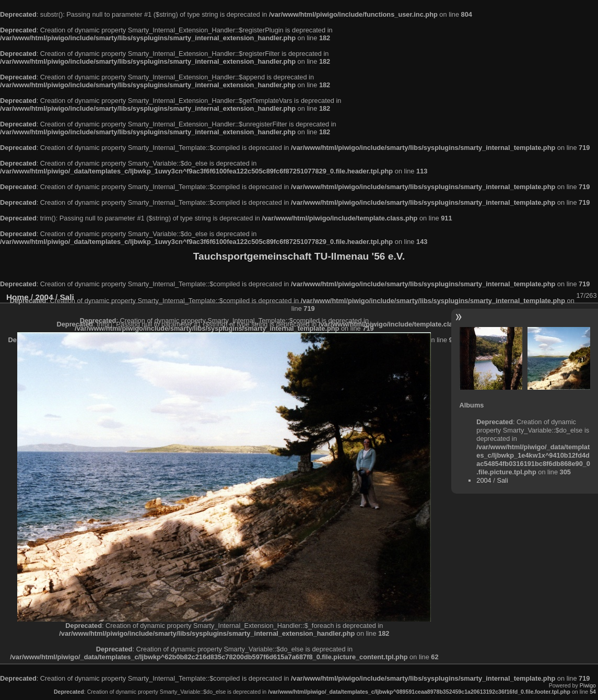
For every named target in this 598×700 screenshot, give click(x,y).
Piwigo (588, 685)
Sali (502, 480)
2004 (484, 480)
